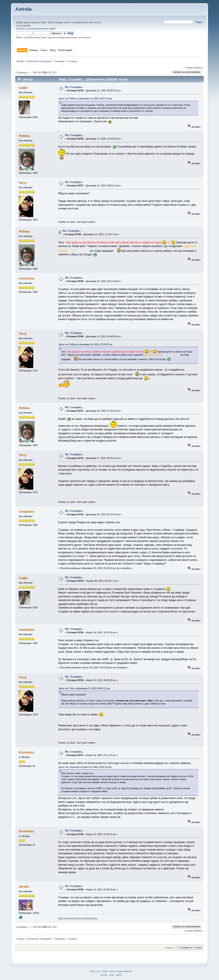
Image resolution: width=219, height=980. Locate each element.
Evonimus (26, 752)
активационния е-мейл (42, 29)
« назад (188, 67)
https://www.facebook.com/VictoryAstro (78, 918)
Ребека (24, 136)
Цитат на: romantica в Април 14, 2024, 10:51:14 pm (85, 767)
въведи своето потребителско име (74, 22)
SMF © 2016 (109, 971)
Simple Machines (124, 971)
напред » (198, 67)
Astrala (23, 9)
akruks (24, 886)
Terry (23, 183)
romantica (26, 278)
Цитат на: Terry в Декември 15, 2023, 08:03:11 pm (84, 688)
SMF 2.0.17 (96, 971)
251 (50, 72)
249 (39, 72)
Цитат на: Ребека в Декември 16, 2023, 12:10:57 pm (86, 344)
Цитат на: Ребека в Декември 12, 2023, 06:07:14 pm (86, 99)
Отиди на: (170, 948)
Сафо (23, 88)
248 (35, 72)
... (31, 72)
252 (55, 72)
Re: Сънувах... (75, 87)
